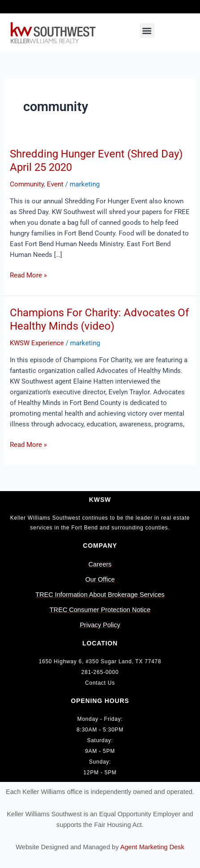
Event (55, 184)
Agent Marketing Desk (152, 847)
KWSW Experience (37, 343)
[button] (147, 31)
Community (27, 184)
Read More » (28, 275)
